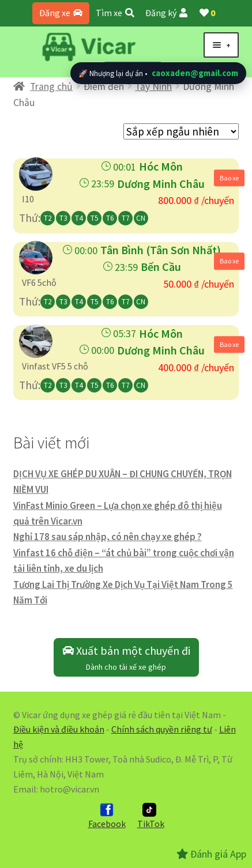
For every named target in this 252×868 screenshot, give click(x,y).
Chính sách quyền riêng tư (162, 729)
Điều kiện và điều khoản (59, 729)
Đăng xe (61, 13)
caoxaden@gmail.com (195, 73)
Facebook (107, 816)
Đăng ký (166, 13)
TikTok (151, 816)
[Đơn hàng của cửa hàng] (181, 131)
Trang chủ (51, 86)
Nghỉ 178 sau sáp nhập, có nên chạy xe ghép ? (108, 537)
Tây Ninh (153, 86)
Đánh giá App (211, 854)
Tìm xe (115, 13)
